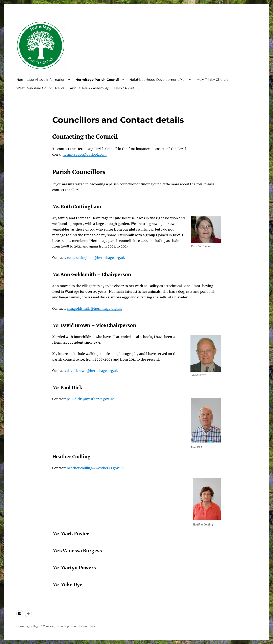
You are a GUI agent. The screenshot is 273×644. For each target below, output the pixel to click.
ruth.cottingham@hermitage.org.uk (96, 258)
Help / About (124, 88)
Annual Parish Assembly (89, 88)
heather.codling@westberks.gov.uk (95, 468)
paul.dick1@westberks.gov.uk (90, 399)
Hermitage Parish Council (97, 80)
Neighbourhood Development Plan (158, 80)
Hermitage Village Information (41, 80)
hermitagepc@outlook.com (85, 154)
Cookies (48, 626)
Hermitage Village (28, 626)
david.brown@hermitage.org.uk (92, 371)
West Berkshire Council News (40, 88)
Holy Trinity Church (212, 80)
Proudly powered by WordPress (77, 626)
